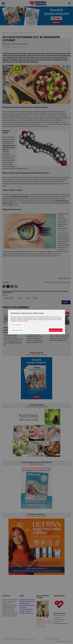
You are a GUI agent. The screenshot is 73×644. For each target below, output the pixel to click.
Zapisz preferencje (17, 330)
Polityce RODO (24, 321)
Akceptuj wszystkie (56, 330)
